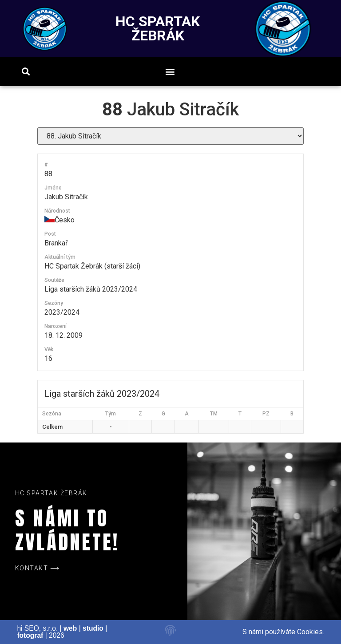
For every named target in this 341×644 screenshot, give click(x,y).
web (70, 628)
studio (93, 628)
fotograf (30, 635)
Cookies (310, 632)
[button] (170, 72)
